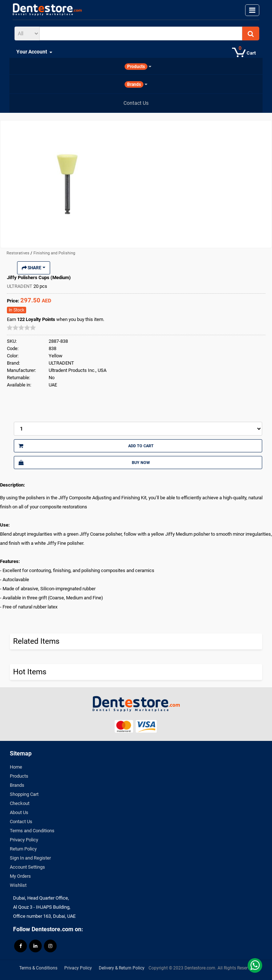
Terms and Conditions (32, 831)
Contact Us (21, 822)
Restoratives (19, 253)
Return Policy (23, 849)
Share (34, 268)
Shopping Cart (24, 794)
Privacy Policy (24, 840)
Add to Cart (86, 446)
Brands (17, 785)
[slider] (21, 328)
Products (19, 776)
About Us (19, 812)
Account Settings (27, 867)
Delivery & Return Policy (122, 968)
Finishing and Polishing (54, 253)
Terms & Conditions (38, 968)
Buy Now (84, 463)
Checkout (20, 803)
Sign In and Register (30, 858)
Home (16, 767)
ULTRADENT (20, 286)
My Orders (20, 876)
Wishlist (18, 885)
